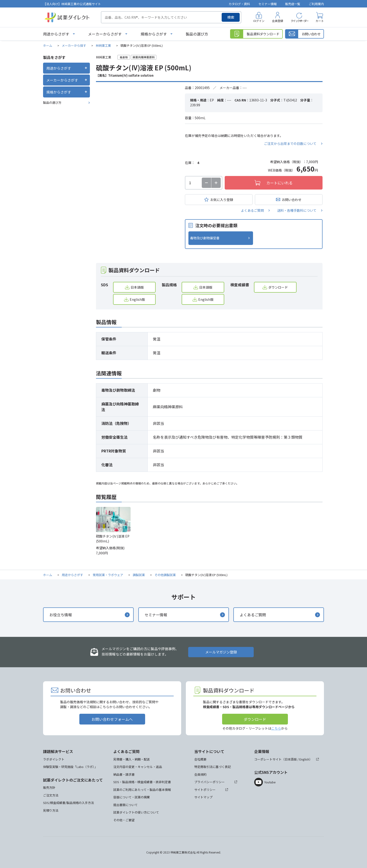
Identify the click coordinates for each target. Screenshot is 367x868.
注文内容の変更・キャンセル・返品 (138, 767)
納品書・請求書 (124, 774)
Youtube (270, 782)
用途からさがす (56, 34)
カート (320, 21)
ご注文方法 (51, 795)
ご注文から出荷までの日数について (290, 143)
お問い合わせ (292, 200)
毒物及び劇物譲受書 (205, 238)
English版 (137, 299)
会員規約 (200, 774)
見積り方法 (51, 810)
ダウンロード (278, 287)
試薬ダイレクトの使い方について (136, 812)
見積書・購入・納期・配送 (132, 759)
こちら (276, 728)
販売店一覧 (293, 4)
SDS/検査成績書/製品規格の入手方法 (68, 803)
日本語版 (137, 287)
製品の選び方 (197, 34)
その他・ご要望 (124, 820)
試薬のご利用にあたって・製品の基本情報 (142, 790)
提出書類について (125, 805)
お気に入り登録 (222, 200)
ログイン (259, 21)
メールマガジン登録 (221, 652)
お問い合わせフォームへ (112, 719)
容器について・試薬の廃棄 (132, 797)
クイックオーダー (299, 21)
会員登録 (278, 21)
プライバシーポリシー (209, 782)
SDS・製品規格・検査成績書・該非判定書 (142, 782)
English (304, 759)
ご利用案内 (316, 4)
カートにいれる (279, 183)
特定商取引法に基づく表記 (213, 767)
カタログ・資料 (239, 4)
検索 (231, 17)
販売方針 (49, 787)
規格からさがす (154, 34)
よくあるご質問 (252, 210)
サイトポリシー (205, 790)
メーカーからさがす (105, 34)
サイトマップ (203, 797)
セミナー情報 (268, 4)
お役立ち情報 (61, 615)
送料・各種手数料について (297, 210)
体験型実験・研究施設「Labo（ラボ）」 (70, 767)
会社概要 (200, 759)
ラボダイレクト (54, 759)
